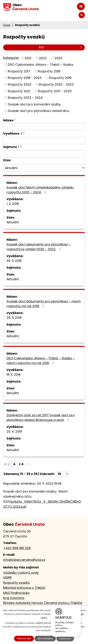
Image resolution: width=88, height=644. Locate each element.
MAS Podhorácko (16, 593)
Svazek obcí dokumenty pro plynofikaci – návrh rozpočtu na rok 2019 (44, 304)
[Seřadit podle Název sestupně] (15, 120)
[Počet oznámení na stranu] (62, 474)
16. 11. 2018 (14, 375)
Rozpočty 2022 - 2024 (25, 98)
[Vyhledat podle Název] (44, 127)
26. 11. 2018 (14, 261)
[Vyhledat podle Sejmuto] (44, 154)
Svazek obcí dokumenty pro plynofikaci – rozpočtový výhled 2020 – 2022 (39, 247)
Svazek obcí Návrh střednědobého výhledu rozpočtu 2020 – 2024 (40, 190)
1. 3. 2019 (13, 204)
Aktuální (13, 222)
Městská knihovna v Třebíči (24, 588)
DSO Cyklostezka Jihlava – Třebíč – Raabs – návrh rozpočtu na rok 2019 (41, 361)
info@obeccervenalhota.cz (24, 560)
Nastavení (65, 638)
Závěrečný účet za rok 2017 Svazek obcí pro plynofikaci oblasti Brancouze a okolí (41, 418)
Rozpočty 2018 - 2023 (25, 78)
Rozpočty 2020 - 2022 (56, 84)
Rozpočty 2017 (19, 71)
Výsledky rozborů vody (21, 573)
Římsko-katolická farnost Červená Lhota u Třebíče (43, 603)
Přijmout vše (24, 638)
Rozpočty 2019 (60, 78)
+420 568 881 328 (17, 548)
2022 (43, 58)
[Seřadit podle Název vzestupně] (15, 119)
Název (8, 120)
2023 (58, 58)
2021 (28, 58)
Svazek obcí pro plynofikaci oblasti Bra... (39, 111)
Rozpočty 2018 (49, 71)
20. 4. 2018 (14, 431)
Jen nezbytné (45, 638)
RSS (61, 47)
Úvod (7, 25)
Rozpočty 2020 (20, 84)
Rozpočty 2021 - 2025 (55, 91)
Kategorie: (11, 58)
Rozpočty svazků (16, 583)
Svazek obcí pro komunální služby (34, 104)
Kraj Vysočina (14, 598)
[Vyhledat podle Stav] (44, 168)
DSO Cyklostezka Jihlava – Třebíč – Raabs (41, 65)
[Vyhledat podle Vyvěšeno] (44, 141)
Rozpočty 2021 (19, 91)
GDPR (7, 577)
